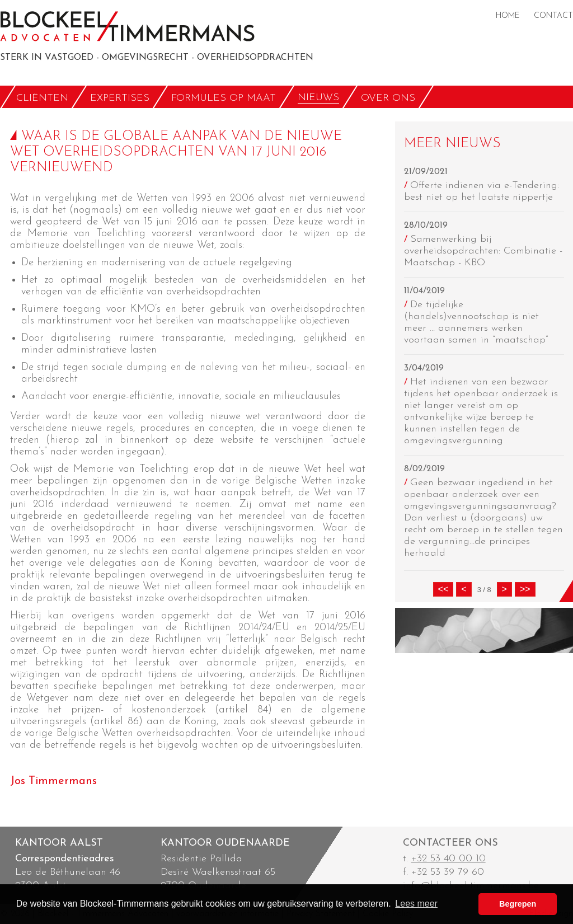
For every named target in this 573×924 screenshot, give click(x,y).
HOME (508, 16)
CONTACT (553, 16)
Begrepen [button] (518, 904)
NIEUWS (318, 98)
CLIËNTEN (42, 98)
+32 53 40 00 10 (448, 859)
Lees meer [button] (416, 904)
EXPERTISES (120, 98)
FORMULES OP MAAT (224, 98)
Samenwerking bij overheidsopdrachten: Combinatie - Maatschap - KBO (483, 251)
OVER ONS (388, 98)
